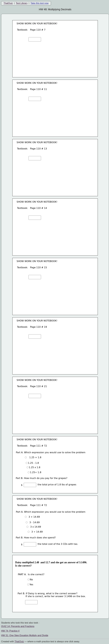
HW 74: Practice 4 (10, 631)
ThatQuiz (8, 3)
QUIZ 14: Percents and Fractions (18, 626)
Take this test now (40, 3)
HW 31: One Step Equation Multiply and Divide (25, 635)
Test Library (22, 3)
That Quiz (19, 642)
